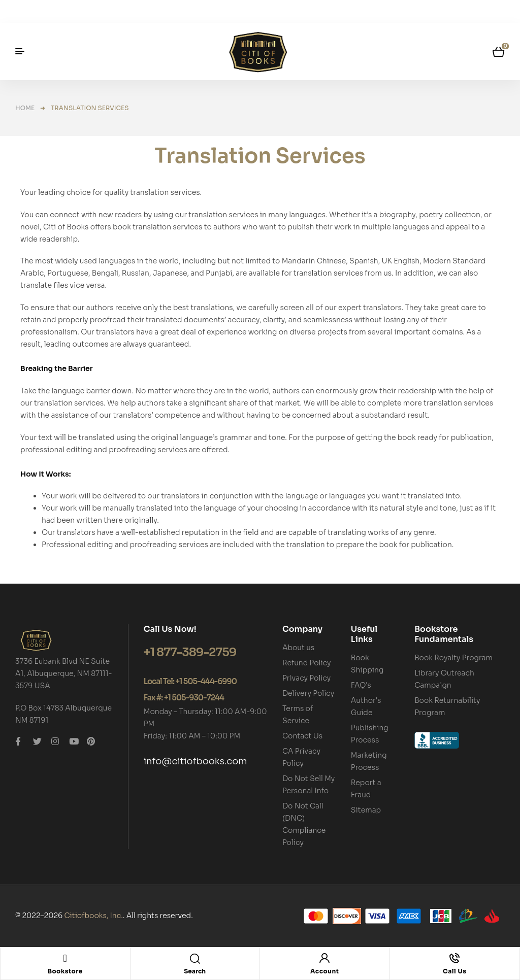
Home (25, 108)
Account (324, 971)
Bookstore (65, 971)
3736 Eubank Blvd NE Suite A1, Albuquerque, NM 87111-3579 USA (63, 673)
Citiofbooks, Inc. (93, 916)
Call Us (454, 971)
